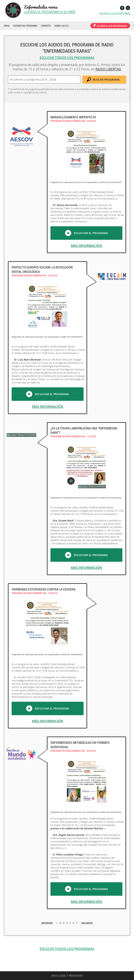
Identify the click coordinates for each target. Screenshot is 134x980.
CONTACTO (46, 26)
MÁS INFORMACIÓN (86, 246)
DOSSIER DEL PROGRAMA (25, 26)
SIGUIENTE (87, 923)
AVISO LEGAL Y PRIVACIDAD (67, 976)
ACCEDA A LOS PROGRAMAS (112, 26)
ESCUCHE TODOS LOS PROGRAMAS (67, 58)
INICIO (7, 26)
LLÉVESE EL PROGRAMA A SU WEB (50, 12)
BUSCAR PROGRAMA (106, 80)
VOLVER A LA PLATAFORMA (115, 13)
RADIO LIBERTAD (108, 69)
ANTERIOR (47, 923)
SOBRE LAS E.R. (62, 26)
